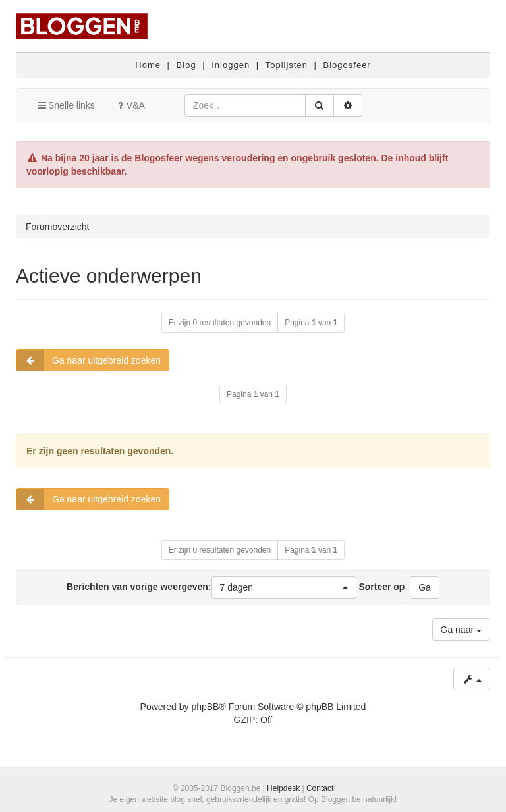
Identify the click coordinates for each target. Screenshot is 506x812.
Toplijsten (287, 65)
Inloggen (231, 65)
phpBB (205, 707)
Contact (320, 788)
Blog (186, 65)
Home (148, 65)
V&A (130, 105)
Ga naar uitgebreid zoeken (89, 360)
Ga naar (461, 630)
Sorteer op (381, 587)
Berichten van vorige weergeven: (211, 587)
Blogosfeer (347, 65)
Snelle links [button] (66, 105)
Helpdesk (283, 788)
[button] (284, 587)
